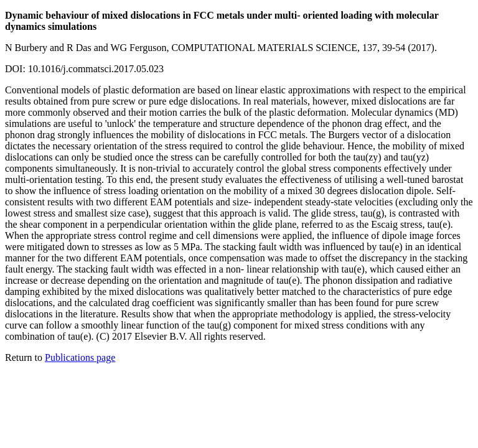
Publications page (80, 357)
